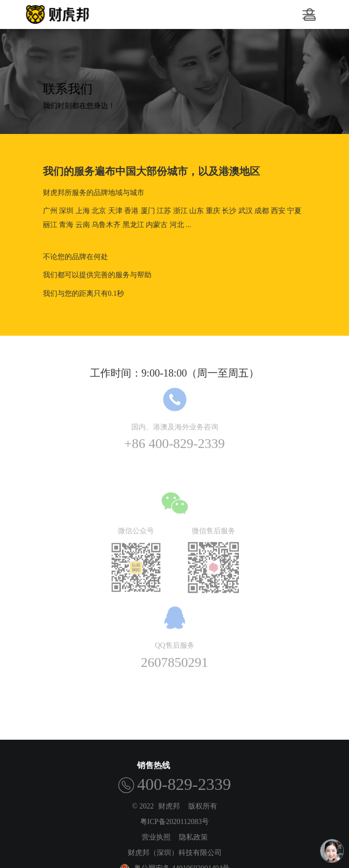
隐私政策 (193, 837)
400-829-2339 (184, 784)
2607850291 (175, 657)
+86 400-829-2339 (174, 439)
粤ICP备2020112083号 (174, 822)
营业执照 (156, 837)
